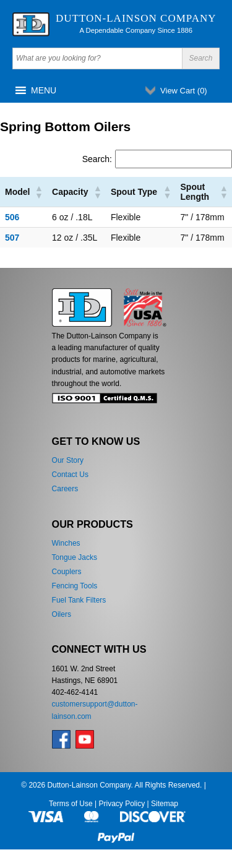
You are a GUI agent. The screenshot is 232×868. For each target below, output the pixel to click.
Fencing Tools (75, 586)
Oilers (62, 614)
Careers (65, 489)
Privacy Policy (122, 804)
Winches (66, 543)
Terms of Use (71, 804)
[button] (44, 90)
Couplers (67, 572)
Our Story (68, 460)
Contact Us (70, 475)
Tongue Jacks (75, 557)
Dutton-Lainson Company (136, 18)
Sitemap (165, 804)
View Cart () (184, 91)
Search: (97, 159)
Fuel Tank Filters (79, 600)
